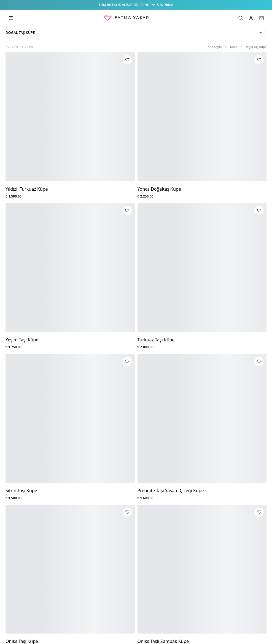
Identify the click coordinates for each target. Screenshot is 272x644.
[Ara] (241, 18)
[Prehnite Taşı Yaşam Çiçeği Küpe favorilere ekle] (259, 361)
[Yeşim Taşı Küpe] (70, 268)
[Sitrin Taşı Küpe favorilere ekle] (127, 361)
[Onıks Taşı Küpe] (70, 569)
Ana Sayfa (215, 47)
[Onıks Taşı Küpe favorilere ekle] (127, 512)
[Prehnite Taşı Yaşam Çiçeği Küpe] (202, 419)
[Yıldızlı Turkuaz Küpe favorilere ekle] (127, 60)
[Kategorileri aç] (11, 18)
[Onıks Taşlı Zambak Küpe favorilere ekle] (259, 512)
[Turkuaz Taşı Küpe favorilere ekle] (259, 210)
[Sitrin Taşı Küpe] (70, 419)
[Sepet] (262, 18)
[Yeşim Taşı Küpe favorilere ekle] (127, 210)
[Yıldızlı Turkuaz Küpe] (70, 117)
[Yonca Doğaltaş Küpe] (202, 117)
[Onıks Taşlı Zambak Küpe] (202, 569)
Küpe (234, 47)
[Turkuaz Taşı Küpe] (202, 268)
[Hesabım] (251, 18)
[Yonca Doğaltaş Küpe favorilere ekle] (259, 60)
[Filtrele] (260, 32)
